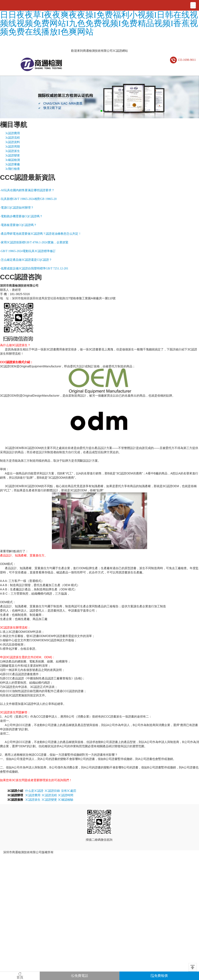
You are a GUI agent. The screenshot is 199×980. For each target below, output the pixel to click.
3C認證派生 (33, 800)
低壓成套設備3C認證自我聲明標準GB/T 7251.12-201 (35, 268)
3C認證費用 (33, 795)
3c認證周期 (13, 147)
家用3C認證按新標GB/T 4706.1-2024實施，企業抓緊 (35, 242)
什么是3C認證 (34, 791)
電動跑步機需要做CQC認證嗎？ (22, 216)
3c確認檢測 (13, 160)
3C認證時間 (66, 795)
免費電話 (80, 976)
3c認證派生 (13, 151)
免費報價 (159, 976)
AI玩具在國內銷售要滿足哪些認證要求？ (28, 190)
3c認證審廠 (13, 164)
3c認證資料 (13, 142)
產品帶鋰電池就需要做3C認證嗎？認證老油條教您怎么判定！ (41, 234)
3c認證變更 (13, 155)
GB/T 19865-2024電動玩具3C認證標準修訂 (28, 251)
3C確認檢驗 (66, 800)
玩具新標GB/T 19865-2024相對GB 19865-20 (29, 199)
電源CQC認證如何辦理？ (17, 208)
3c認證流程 (13, 138)
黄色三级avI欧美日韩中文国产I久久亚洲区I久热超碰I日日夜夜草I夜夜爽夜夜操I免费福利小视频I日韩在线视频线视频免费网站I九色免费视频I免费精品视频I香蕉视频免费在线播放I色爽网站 (99, 19)
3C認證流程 (49, 795)
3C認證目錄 (52, 791)
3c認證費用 (13, 133)
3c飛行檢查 (13, 169)
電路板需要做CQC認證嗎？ (19, 225)
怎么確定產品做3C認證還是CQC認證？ (26, 260)
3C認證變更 (49, 800)
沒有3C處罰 (69, 791)
